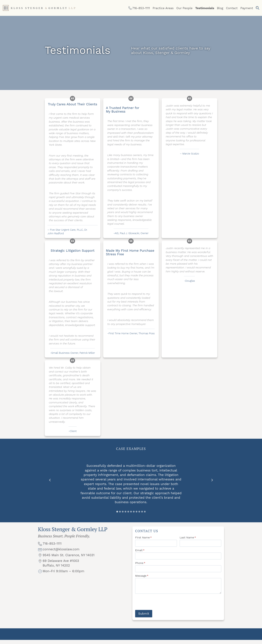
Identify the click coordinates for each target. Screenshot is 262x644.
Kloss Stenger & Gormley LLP (73, 534)
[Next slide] (212, 481)
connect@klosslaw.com (61, 556)
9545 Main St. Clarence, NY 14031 (69, 561)
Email (140, 554)
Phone (140, 567)
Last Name (188, 541)
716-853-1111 (52, 550)
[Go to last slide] (50, 481)
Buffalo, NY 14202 (56, 572)
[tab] (117, 513)
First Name (143, 541)
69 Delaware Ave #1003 (61, 567)
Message (142, 580)
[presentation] (161, 606)
